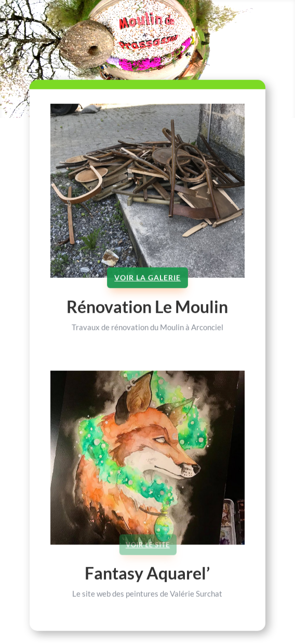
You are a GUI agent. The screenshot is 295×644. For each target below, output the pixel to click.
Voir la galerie (147, 287)
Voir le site (148, 553)
